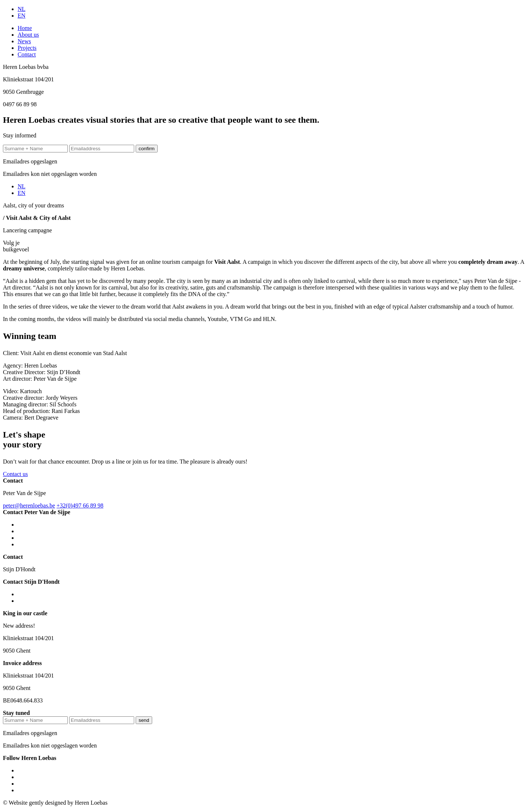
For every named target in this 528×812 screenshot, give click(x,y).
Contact (27, 54)
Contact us (15, 474)
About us (28, 35)
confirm (147, 149)
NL (21, 9)
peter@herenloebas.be (29, 505)
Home (25, 28)
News (24, 41)
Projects (27, 48)
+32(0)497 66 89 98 (80, 505)
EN (21, 16)
